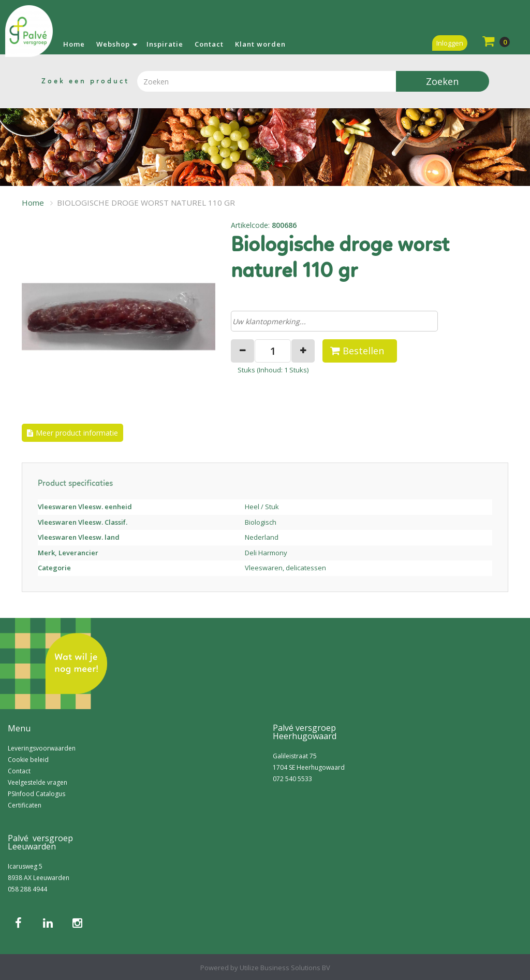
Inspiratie (165, 44)
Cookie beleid (28, 760)
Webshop (113, 44)
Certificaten (25, 805)
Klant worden (260, 44)
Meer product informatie (77, 433)
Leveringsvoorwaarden (42, 748)
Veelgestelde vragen (38, 782)
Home (74, 44)
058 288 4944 (27, 889)
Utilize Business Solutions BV (285, 968)
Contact (209, 44)
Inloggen (450, 43)
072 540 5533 (292, 779)
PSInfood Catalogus (36, 794)
